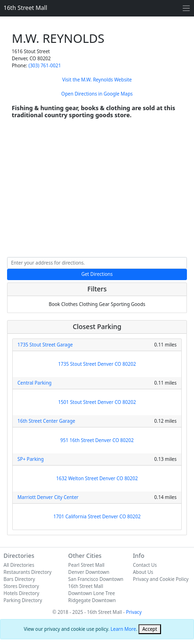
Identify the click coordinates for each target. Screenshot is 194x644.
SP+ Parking (31, 459)
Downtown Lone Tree (92, 593)
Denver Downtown (89, 572)
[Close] (150, 629)
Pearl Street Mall (86, 565)
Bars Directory (20, 579)
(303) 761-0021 (44, 65)
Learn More (123, 629)
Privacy (133, 612)
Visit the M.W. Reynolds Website (97, 80)
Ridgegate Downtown (92, 600)
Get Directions (97, 274)
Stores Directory (21, 586)
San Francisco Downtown (96, 579)
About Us (143, 572)
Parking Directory (23, 600)
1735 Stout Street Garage (45, 345)
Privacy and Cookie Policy (161, 579)
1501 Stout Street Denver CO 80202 (97, 402)
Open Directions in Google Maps (97, 94)
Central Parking (35, 383)
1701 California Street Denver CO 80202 (97, 516)
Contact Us (145, 565)
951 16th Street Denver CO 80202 (97, 440)
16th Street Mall (26, 8)
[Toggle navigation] (186, 8)
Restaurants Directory (28, 572)
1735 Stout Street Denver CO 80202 (97, 364)
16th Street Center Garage (46, 421)
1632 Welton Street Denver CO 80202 (97, 478)
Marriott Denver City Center (48, 497)
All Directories (19, 565)
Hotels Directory (22, 593)
